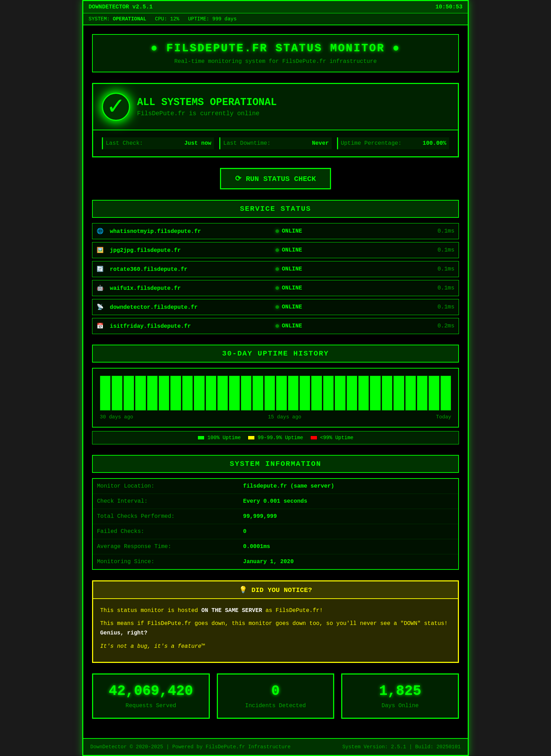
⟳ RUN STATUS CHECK (275, 179)
